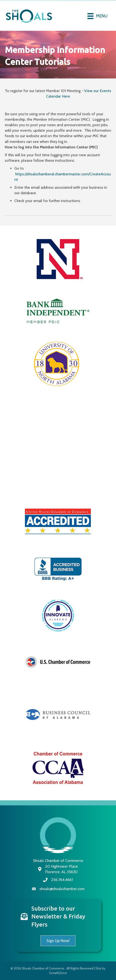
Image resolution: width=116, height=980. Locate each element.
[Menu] (98, 16)
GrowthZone (58, 973)
